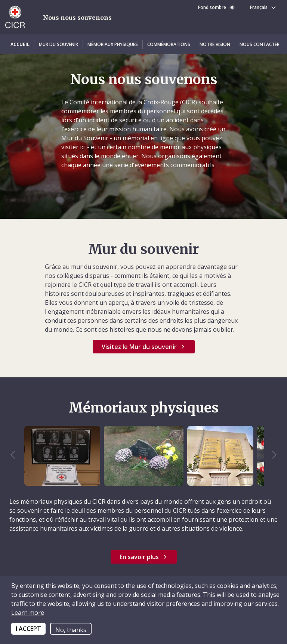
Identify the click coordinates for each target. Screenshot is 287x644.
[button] (20, 45)
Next (271, 456)
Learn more (28, 613)
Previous (16, 456)
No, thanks (71, 630)
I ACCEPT (28, 629)
